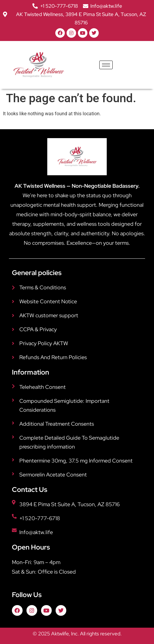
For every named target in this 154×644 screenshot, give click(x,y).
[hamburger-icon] (106, 65)
